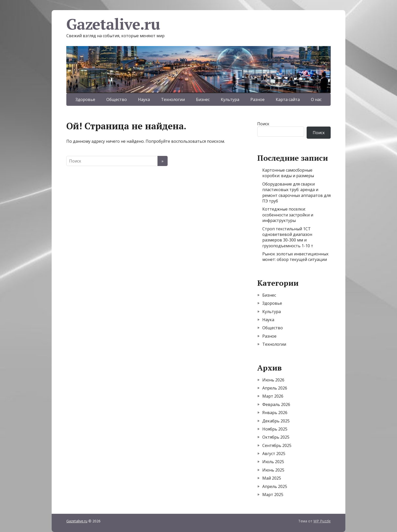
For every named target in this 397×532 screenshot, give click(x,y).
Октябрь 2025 (276, 437)
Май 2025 (272, 478)
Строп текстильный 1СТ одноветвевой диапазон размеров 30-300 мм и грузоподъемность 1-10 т (288, 237)
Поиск (263, 124)
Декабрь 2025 (276, 421)
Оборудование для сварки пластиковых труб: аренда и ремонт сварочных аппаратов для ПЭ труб (296, 192)
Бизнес (203, 99)
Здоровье (85, 99)
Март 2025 (273, 495)
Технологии (173, 99)
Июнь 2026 (273, 380)
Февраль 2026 (276, 404)
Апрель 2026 (275, 388)
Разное (257, 99)
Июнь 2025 (273, 470)
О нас (316, 99)
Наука (144, 99)
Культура (230, 99)
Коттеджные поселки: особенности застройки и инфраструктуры (288, 215)
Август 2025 (274, 454)
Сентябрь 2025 (277, 445)
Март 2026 (273, 396)
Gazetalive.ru (113, 24)
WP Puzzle (322, 521)
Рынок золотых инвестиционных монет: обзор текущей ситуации (295, 257)
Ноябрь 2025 (275, 429)
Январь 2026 (275, 413)
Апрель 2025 (275, 486)
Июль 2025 (273, 462)
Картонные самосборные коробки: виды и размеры (288, 173)
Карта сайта (288, 99)
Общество (117, 99)
